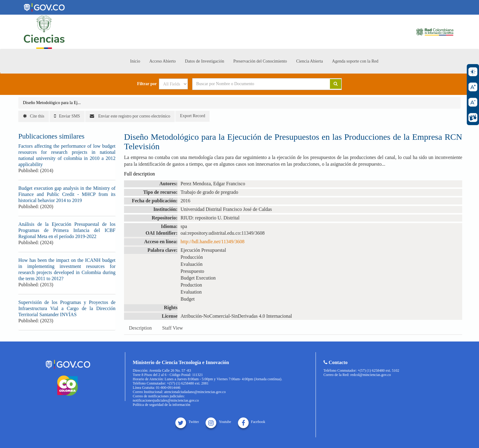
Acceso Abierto (163, 61)
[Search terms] (254, 84)
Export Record (192, 116)
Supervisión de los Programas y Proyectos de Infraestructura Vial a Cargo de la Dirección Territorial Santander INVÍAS (67, 308)
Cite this (34, 116)
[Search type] (173, 84)
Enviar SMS (67, 116)
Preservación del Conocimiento (260, 61)
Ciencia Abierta (309, 61)
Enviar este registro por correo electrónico (130, 116)
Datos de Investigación (204, 61)
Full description (139, 174)
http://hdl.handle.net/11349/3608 (212, 242)
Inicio (135, 61)
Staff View (173, 328)
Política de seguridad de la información (162, 405)
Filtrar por (147, 84)
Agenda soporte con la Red (355, 61)
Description (140, 328)
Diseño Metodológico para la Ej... (52, 103)
